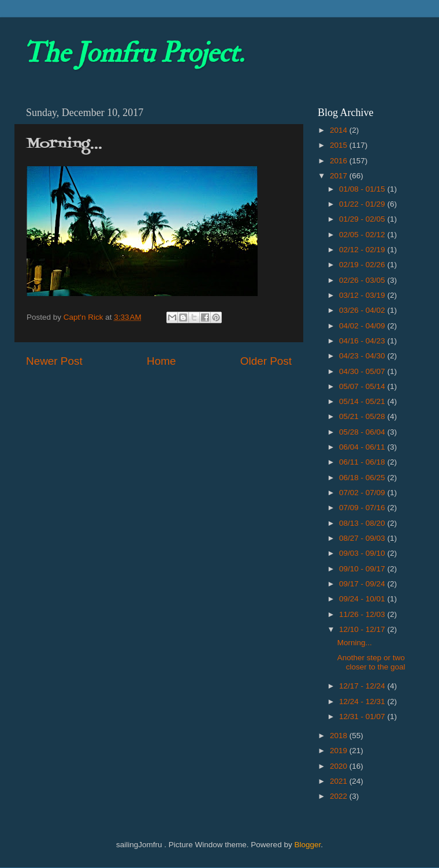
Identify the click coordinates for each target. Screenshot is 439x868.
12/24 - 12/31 (363, 701)
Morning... (355, 643)
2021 (340, 781)
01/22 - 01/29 (363, 204)
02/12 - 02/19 (363, 250)
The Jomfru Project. (133, 53)
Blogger (307, 845)
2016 (340, 161)
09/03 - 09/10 (363, 553)
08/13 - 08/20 (363, 523)
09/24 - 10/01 (363, 599)
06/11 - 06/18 (363, 462)
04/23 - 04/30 (363, 356)
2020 (340, 766)
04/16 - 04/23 (363, 341)
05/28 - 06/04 (363, 432)
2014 (340, 130)
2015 (340, 145)
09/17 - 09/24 (363, 584)
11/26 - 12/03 (363, 614)
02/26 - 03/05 (363, 280)
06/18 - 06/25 (363, 478)
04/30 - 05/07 (363, 371)
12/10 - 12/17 (363, 629)
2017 (340, 176)
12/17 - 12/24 (363, 686)
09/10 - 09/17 (363, 569)
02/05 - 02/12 (363, 235)
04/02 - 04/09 (363, 326)
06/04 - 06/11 (363, 447)
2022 (340, 796)
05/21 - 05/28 (363, 416)
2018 (340, 736)
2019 (340, 751)
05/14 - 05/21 (363, 401)
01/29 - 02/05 (363, 219)
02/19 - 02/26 (363, 265)
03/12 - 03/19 (363, 295)
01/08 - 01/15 (363, 189)
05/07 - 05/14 (363, 386)
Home (161, 361)
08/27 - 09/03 (363, 538)
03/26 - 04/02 (363, 310)
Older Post (266, 361)
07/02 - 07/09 (363, 493)
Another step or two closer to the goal (371, 662)
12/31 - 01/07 (363, 717)
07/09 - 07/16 (363, 508)
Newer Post (54, 361)
